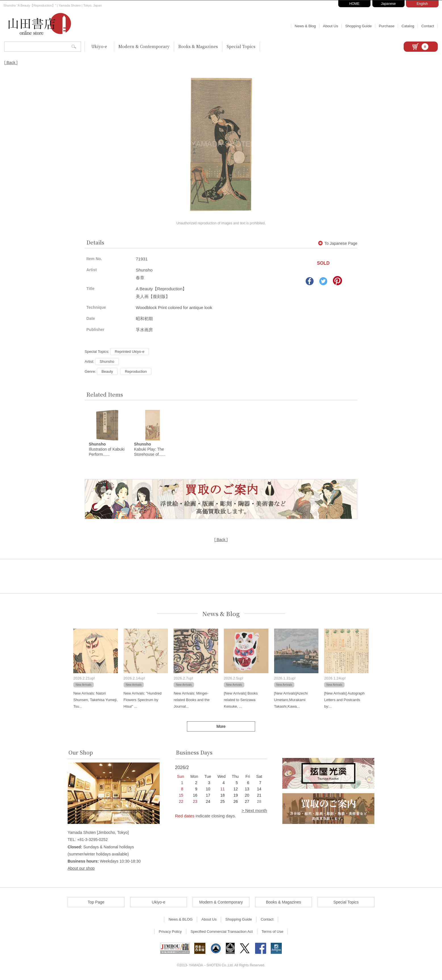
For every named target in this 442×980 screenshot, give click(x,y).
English (422, 4)
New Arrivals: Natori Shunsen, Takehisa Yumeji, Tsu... (95, 701)
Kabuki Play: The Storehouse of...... (150, 451)
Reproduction (136, 371)
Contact (428, 26)
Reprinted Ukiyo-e (130, 352)
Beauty (107, 371)
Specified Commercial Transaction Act (222, 933)
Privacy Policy (170, 933)
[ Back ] (11, 63)
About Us (331, 26)
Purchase (386, 26)
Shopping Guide (358, 26)
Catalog (408, 26)
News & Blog (305, 26)
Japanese (388, 4)
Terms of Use (273, 933)
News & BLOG (181, 921)
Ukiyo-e (99, 46)
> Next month (254, 812)
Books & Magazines (198, 46)
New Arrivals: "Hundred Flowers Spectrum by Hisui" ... (143, 701)
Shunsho (107, 361)
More (221, 728)
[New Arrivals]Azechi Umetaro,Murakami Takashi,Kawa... (291, 701)
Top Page (96, 904)
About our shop (81, 870)
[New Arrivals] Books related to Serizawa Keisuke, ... (241, 701)
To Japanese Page (338, 243)
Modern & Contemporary (144, 46)
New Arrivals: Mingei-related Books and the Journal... (191, 701)
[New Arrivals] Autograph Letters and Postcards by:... (344, 701)
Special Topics (241, 46)
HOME (355, 4)
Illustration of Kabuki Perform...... (107, 451)
